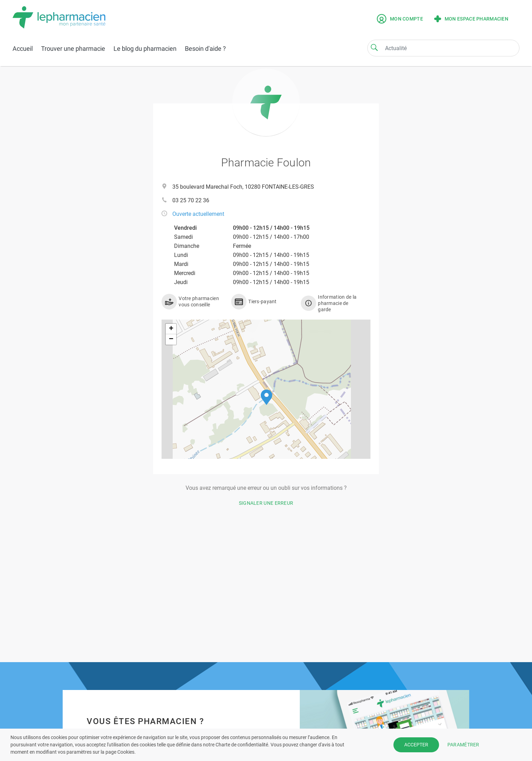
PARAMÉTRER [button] (463, 745)
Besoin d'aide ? (205, 49)
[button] (267, 397)
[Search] (374, 47)
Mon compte (400, 19)
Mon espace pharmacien (471, 19)
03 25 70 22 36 (191, 200)
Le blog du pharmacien (145, 49)
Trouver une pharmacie (73, 49)
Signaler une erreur (266, 503)
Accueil (23, 49)
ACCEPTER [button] (416, 745)
